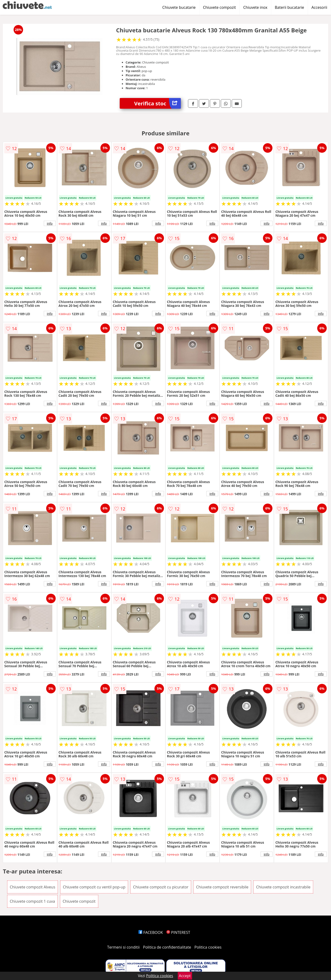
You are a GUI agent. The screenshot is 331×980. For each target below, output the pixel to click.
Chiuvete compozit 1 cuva (32, 901)
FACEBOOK (151, 932)
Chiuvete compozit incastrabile (283, 887)
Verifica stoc (158, 103)
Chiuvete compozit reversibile (222, 887)
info (50, 223)
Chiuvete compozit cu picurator (161, 887)
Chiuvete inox (255, 7)
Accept (185, 976)
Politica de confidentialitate (167, 947)
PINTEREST (178, 932)
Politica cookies (208, 947)
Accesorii (319, 7)
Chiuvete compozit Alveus (32, 887)
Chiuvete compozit (219, 7)
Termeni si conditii (123, 947)
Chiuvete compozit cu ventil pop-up (94, 887)
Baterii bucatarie (289, 7)
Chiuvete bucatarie (179, 7)
